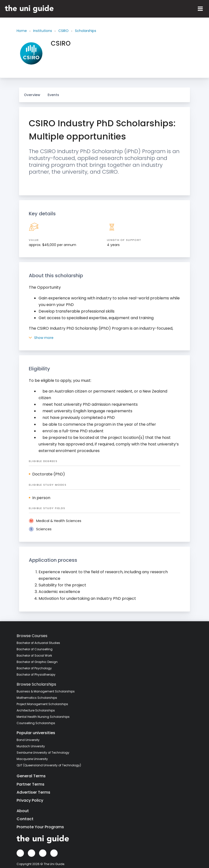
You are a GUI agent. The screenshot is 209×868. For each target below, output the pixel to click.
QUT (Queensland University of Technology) (49, 765)
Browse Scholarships (36, 684)
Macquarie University (32, 759)
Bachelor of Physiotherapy (36, 675)
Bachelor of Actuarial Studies (38, 643)
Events (53, 95)
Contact (25, 819)
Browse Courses (32, 636)
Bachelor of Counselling (35, 649)
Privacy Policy (30, 800)
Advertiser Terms (33, 792)
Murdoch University (31, 746)
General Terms (31, 776)
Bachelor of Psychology (34, 668)
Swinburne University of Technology (43, 753)
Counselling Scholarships (36, 723)
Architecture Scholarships (36, 710)
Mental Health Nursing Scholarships (43, 717)
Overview (32, 95)
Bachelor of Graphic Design (37, 662)
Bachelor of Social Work (34, 656)
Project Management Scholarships (42, 704)
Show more (41, 338)
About (23, 811)
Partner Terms (31, 784)
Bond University (28, 740)
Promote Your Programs (40, 827)
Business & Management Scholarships (46, 691)
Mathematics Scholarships (37, 698)
